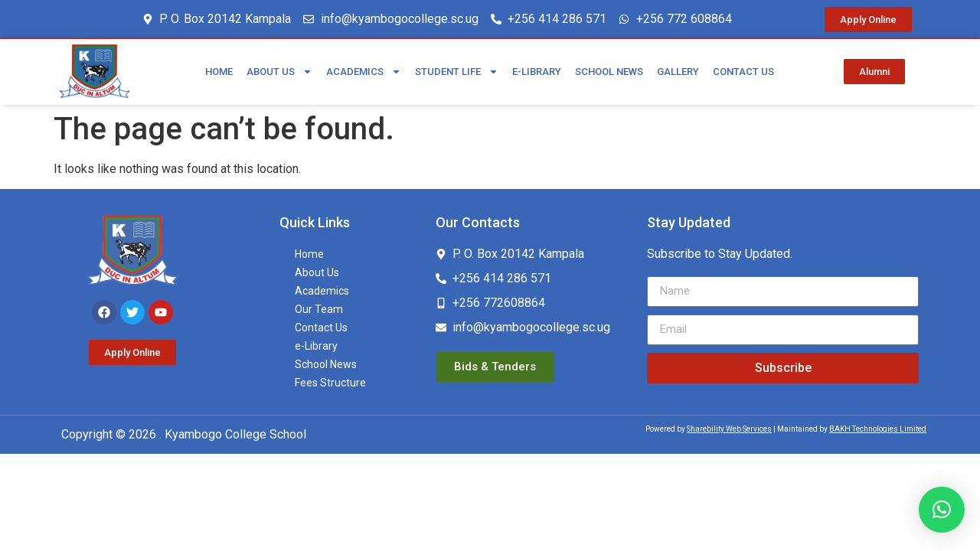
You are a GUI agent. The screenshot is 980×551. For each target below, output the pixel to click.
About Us (279, 72)
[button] (942, 510)
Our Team (319, 309)
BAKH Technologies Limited (878, 429)
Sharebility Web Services (729, 429)
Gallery (678, 72)
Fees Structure (330, 383)
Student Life (457, 72)
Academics (364, 72)
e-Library (537, 72)
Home (219, 72)
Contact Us (743, 72)
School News (609, 72)
